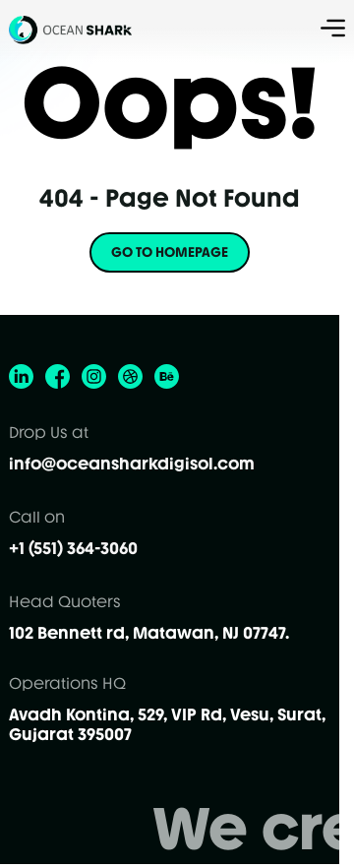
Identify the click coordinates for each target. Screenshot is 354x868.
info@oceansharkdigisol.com (132, 464)
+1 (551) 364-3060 (73, 548)
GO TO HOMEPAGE (170, 252)
